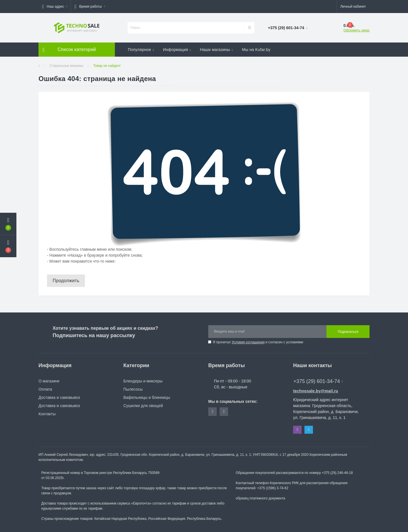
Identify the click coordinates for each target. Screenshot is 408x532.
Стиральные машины (66, 66)
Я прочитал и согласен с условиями (258, 342)
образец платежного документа (260, 498)
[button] (55, 7)
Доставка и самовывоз (59, 397)
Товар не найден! (107, 66)
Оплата (45, 389)
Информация (177, 50)
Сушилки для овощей (143, 406)
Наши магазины (217, 50)
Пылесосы (133, 389)
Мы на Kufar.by (256, 50)
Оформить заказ (357, 30)
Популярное (141, 50)
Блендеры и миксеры (143, 381)
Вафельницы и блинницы (147, 397)
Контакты (47, 414)
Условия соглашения (248, 342)
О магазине (49, 381)
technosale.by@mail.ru (316, 391)
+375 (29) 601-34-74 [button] (318, 381)
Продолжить (66, 281)
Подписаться (348, 332)
